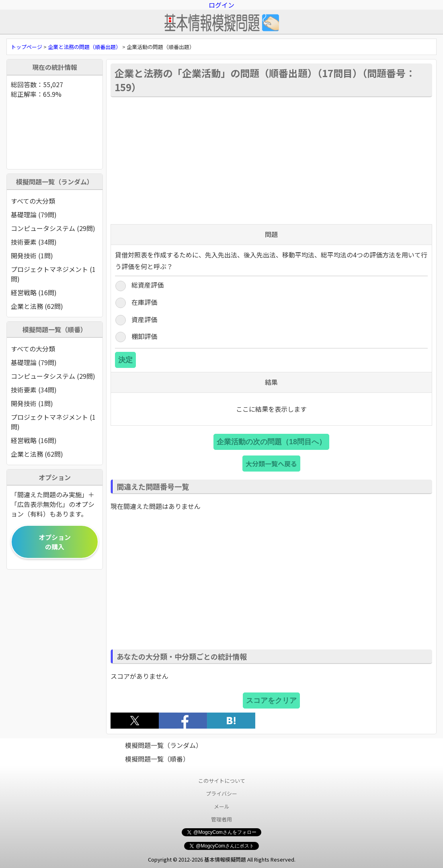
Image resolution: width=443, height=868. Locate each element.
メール (222, 806)
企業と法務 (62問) (37, 306)
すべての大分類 (33, 201)
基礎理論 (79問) (34, 214)
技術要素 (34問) (34, 242)
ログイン (221, 5)
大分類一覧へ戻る (271, 464)
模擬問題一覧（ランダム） (164, 745)
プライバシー (221, 793)
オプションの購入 (55, 542)
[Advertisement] (271, 160)
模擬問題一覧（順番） (157, 759)
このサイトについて (222, 781)
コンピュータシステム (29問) (53, 228)
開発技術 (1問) (32, 255)
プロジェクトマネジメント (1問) (53, 274)
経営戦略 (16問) (34, 292)
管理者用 (221, 819)
